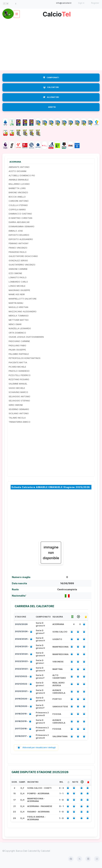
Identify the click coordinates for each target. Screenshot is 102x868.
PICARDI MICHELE (17, 367)
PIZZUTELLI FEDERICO (20, 375)
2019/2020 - (24, 699)
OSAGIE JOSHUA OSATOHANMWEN (26, 337)
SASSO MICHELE (17, 388)
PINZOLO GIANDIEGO (19, 371)
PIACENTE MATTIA (18, 362)
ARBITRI (52, 107)
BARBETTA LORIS (17, 188)
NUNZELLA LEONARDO (20, 328)
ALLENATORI (51, 97)
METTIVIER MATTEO (19, 320)
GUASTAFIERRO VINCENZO (22, 265)
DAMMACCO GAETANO (20, 214)
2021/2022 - (24, 677)
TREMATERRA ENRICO (19, 422)
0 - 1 (61, 806)
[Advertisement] (51, 45)
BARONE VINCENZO (18, 192)
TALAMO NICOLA (17, 418)
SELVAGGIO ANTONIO (19, 396)
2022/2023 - (24, 662)
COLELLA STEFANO (18, 205)
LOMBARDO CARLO (18, 282)
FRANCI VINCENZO (18, 248)
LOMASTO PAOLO (18, 277)
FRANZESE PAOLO (18, 252)
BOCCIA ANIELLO (17, 197)
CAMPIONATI (51, 77)
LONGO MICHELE (17, 286)
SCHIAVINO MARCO (18, 392)
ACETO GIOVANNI (17, 171)
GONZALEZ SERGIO (18, 260)
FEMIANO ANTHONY (19, 243)
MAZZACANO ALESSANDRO (23, 311)
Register (95, 3)
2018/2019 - (24, 714)
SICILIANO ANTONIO (19, 413)
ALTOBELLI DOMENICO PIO (22, 175)
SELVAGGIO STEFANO (19, 401)
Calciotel (45, 851)
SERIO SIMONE (16, 405)
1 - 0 (61, 800)
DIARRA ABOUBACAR (19, 222)
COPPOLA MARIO (17, 209)
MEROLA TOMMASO (19, 316)
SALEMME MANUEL (18, 384)
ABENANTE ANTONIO (19, 167)
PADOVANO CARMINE (19, 341)
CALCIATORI (51, 87)
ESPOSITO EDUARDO (19, 235)
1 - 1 (61, 793)
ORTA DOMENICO (17, 333)
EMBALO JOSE (16, 231)
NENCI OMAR (15, 324)
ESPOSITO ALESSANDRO (21, 239)
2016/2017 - (24, 736)
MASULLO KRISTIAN (18, 307)
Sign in (81, 3)
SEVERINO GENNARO (19, 409)
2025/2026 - (24, 632)
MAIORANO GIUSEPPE (19, 290)
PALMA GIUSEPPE (17, 350)
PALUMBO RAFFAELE (19, 354)
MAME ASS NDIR (17, 294)
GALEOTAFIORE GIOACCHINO (23, 256)
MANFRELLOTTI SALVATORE (23, 299)
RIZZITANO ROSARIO (19, 379)
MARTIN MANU (16, 303)
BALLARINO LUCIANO (19, 184)
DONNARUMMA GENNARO (21, 226)
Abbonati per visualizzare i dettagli (36, 747)
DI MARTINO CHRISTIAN (20, 218)
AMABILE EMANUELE (19, 180)
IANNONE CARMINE (18, 269)
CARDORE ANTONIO (19, 201)
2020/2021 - (24, 692)
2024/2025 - (24, 639)
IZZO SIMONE (15, 273)
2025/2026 (21, 624)
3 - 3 (61, 788)
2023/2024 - (24, 654)
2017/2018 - (24, 729)
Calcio (57, 13)
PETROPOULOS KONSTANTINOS (25, 358)
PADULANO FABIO (17, 345)
